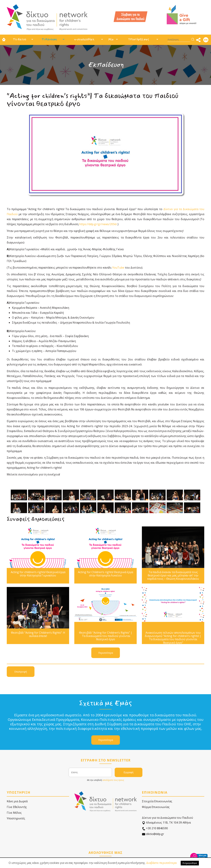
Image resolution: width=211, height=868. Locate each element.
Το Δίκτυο (20, 39)
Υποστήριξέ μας (139, 39)
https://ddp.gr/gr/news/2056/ (98, 224)
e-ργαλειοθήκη (84, 39)
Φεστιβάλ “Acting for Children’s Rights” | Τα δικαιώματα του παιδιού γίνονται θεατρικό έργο (106, 636)
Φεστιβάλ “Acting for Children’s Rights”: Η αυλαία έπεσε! (38, 634)
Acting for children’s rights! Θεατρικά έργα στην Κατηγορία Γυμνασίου (38, 574)
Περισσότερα (106, 653)
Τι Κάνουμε (49, 39)
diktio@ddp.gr (153, 834)
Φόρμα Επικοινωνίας (156, 807)
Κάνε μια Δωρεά (17, 801)
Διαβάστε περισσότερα (161, 863)
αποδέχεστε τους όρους (113, 780)
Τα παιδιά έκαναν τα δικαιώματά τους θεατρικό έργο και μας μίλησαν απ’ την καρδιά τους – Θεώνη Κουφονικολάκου (173, 576)
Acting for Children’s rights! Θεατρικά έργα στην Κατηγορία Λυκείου (105, 574)
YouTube (118, 268)
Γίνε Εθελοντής (17, 807)
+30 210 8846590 (155, 828)
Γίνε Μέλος (14, 813)
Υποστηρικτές (16, 818)
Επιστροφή (21, 672)
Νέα (111, 39)
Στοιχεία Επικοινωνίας (157, 801)
